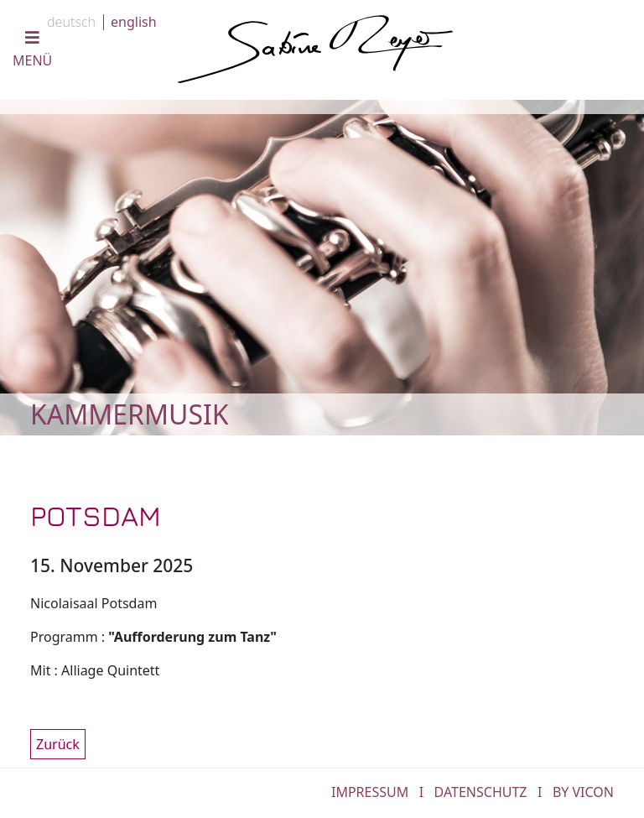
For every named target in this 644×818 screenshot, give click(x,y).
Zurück (58, 744)
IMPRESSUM (370, 792)
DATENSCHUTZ (481, 792)
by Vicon (583, 792)
